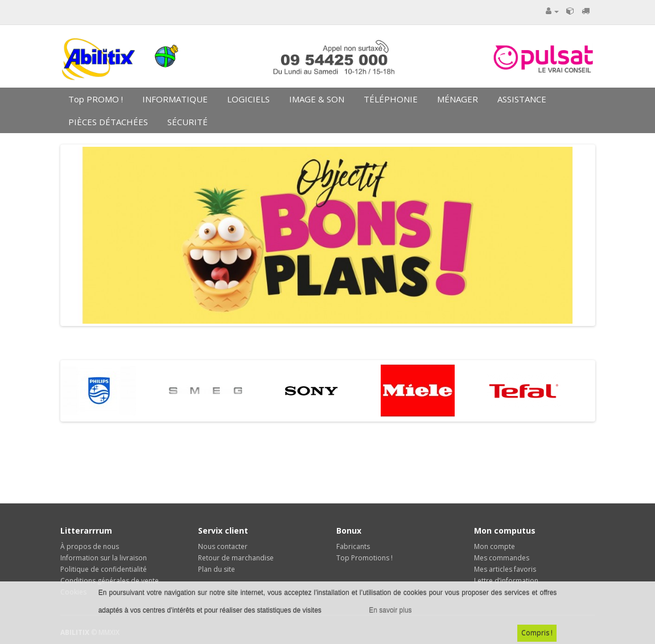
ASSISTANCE (521, 99)
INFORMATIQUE (174, 99)
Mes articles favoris (505, 569)
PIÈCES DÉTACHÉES (107, 122)
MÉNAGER (456, 99)
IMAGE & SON (316, 99)
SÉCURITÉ (186, 122)
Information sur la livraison (104, 558)
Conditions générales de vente (110, 581)
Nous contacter (223, 546)
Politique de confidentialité (104, 569)
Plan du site (217, 569)
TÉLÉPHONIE (390, 99)
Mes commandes (502, 558)
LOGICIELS (247, 99)
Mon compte (495, 546)
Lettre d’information (506, 581)
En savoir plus (390, 610)
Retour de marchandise (236, 558)
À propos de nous (90, 546)
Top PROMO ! (94, 99)
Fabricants (353, 546)
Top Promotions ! (364, 558)
